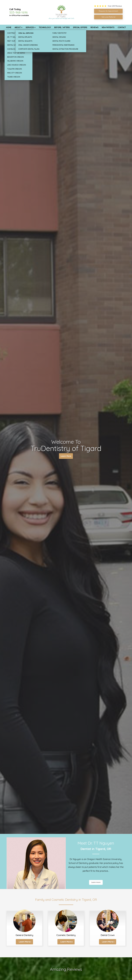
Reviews (94, 27)
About (18, 27)
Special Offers (80, 27)
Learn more (96, 882)
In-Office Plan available (19, 15)
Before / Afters (62, 27)
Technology (45, 27)
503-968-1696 (19, 12)
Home (9, 27)
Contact (122, 27)
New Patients (108, 27)
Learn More (66, 456)
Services (30, 27)
